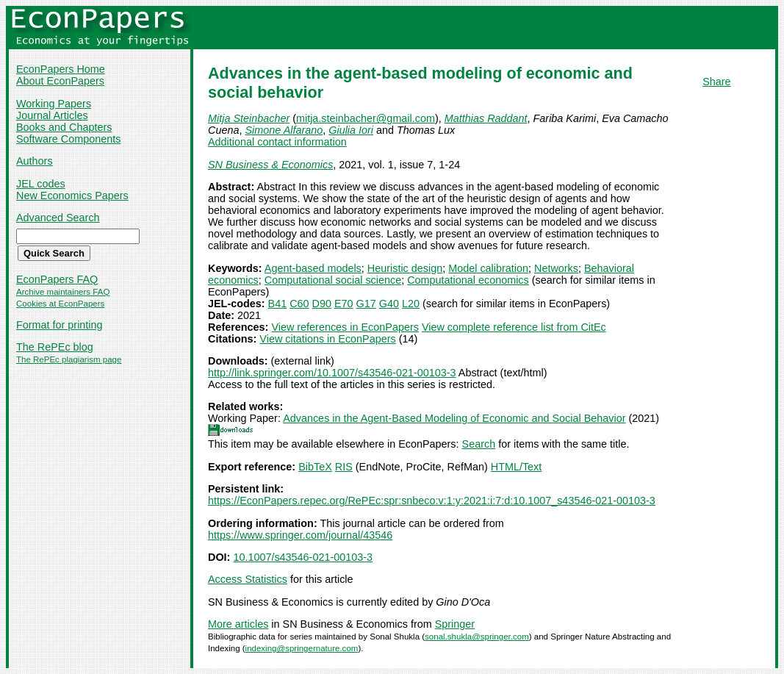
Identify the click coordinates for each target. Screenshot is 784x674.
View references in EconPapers (345, 327)
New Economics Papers (72, 196)
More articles (238, 624)
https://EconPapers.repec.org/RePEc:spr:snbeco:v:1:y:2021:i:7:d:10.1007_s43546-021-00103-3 (432, 501)
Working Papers (54, 104)
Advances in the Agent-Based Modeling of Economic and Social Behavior (454, 418)
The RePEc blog (55, 347)
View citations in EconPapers (327, 339)
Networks (556, 268)
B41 (278, 304)
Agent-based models (313, 268)
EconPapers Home (61, 69)
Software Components (68, 139)
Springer (455, 624)
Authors (35, 161)
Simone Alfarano (284, 130)
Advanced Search (58, 218)
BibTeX (315, 467)
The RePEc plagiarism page (69, 359)
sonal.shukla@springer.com (477, 637)
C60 (299, 304)
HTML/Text (517, 467)
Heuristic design (405, 268)
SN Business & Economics (270, 165)
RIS (344, 467)
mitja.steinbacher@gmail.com (366, 118)
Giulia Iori (351, 130)
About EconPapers (60, 81)
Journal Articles (52, 115)
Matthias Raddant (486, 118)
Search (479, 444)
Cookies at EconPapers (60, 304)
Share (716, 82)
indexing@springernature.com (302, 648)
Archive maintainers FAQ (63, 292)
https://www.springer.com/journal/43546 (300, 535)
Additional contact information (277, 142)
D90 (322, 304)
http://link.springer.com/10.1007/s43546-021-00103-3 (332, 373)
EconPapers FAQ (57, 279)
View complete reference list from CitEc (514, 327)
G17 (366, 304)
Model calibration (488, 268)
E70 (344, 304)
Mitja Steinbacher (249, 118)
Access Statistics (248, 579)
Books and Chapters (64, 127)
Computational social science (333, 280)
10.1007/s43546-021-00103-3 (303, 557)
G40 (389, 304)
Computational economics (468, 280)
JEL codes (41, 184)
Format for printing (60, 325)
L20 (411, 304)
